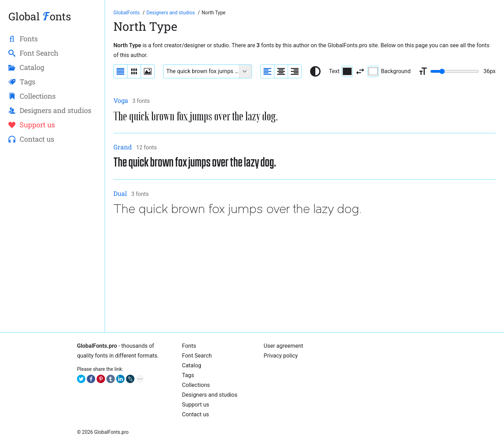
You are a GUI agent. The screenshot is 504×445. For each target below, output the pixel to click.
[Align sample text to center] (281, 71)
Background (389, 71)
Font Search (197, 356)
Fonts (189, 346)
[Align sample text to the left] (267, 71)
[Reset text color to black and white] (315, 71)
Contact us (195, 414)
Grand (123, 147)
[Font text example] (201, 71)
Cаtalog (192, 365)
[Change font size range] (455, 71)
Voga (121, 100)
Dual (120, 193)
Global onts (40, 16)
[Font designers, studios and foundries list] (171, 13)
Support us (196, 405)
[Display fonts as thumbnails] (148, 71)
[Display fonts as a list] (120, 71)
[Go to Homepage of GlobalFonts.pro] (127, 13)
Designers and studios (210, 395)
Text (341, 71)
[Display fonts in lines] (134, 71)
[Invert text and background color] (360, 71)
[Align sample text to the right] (295, 71)
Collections (196, 385)
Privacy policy (281, 356)
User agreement (283, 346)
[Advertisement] (304, 275)
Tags (188, 375)
